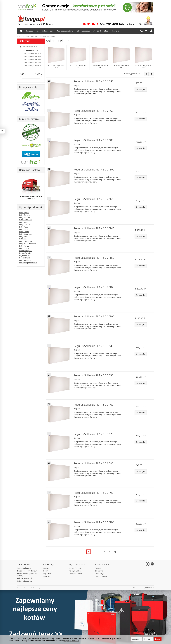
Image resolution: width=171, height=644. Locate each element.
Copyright (47, 576)
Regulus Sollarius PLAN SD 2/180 (94, 287)
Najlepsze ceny (48, 31)
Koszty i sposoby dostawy (27, 571)
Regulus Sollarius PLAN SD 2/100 (94, 169)
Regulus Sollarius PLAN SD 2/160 (94, 258)
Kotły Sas (23, 239)
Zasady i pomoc (101, 576)
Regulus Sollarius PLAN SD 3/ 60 (94, 405)
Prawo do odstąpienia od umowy (27, 575)
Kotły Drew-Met (25, 225)
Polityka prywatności (25, 578)
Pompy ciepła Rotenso (28, 263)
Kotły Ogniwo (24, 215)
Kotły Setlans (24, 236)
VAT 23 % (97, 31)
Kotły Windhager (26, 241)
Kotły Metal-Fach (26, 220)
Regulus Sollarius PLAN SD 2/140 (94, 228)
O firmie (46, 571)
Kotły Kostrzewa (26, 234)
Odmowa (148, 639)
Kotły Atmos (24, 246)
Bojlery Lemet (25, 255)
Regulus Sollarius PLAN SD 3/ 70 (94, 434)
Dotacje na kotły (75, 574)
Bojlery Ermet (25, 258)
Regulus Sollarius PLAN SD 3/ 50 (94, 375)
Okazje (107, 31)
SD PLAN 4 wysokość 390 (100, 66)
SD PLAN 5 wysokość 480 (122, 66)
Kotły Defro (24, 229)
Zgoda (158, 639)
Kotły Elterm (24, 248)
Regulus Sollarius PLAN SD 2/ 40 (94, 81)
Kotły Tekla (24, 227)
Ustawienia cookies (25, 581)
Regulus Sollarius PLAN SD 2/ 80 (94, 140)
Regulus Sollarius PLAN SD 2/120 (94, 199)
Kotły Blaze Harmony (27, 244)
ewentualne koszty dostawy (37, 588)
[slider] (20, 78)
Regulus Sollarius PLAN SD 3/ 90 (94, 493)
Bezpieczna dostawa (65, 31)
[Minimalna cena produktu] (22, 74)
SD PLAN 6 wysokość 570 (143, 66)
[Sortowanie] (146, 74)
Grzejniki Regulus (26, 251)
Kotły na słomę (25, 260)
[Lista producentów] (133, 74)
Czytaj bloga (100, 574)
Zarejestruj (99, 571)
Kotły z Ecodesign (83, 31)
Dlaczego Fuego (32, 31)
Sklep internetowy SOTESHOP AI (143, 588)
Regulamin (47, 574)
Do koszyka (141, 89)
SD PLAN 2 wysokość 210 (56, 66)
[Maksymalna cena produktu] (38, 74)
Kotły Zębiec (24, 213)
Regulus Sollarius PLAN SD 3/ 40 (94, 346)
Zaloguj (98, 568)
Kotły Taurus (24, 232)
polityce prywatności (71, 641)
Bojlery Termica (25, 253)
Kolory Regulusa (75, 571)
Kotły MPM (24, 222)
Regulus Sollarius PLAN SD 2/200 (94, 316)
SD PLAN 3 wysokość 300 (78, 66)
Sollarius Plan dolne (30, 50)
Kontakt (115, 31)
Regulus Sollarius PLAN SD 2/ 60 (94, 111)
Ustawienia (136, 639)
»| (115, 552)
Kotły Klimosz (25, 217)
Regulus (77, 85)
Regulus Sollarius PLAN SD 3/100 (94, 522)
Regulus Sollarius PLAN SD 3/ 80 (94, 463)
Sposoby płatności (24, 568)
